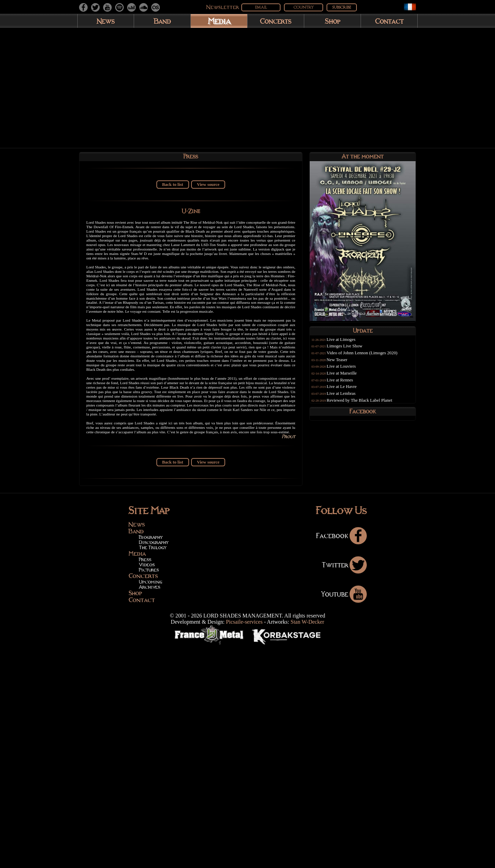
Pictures (149, 791)
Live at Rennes (346, 385)
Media (219, 21)
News (106, 21)
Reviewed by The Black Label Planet (366, 405)
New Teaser (343, 364)
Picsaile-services (244, 843)
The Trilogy (153, 769)
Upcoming (151, 804)
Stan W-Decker (307, 843)
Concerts (276, 21)
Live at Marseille (348, 378)
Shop (333, 21)
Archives (150, 809)
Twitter (344, 786)
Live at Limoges (347, 344)
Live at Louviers (348, 371)
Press (145, 781)
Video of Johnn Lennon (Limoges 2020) (368, 357)
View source (208, 188)
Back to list (173, 188)
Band (162, 21)
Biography (151, 759)
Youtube (344, 815)
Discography (154, 764)
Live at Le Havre (348, 391)
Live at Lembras (348, 398)
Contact (389, 21)
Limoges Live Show (351, 350)
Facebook (341, 757)
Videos (147, 786)
